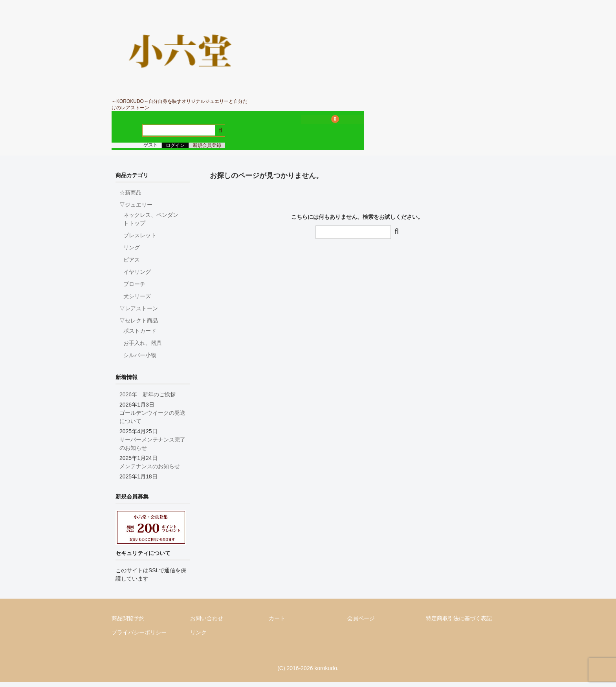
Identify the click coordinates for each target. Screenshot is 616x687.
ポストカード (140, 335)
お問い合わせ (207, 623)
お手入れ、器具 (143, 348)
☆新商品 (130, 197)
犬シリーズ (137, 301)
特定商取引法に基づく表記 (459, 623)
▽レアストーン (139, 313)
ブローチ (134, 289)
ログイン (175, 150)
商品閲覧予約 (128, 623)
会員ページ (361, 623)
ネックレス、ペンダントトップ (151, 224)
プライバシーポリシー (139, 637)
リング (132, 252)
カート (277, 623)
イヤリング (137, 277)
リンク (198, 637)
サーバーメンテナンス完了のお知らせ (152, 448)
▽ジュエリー (136, 209)
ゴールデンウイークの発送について (152, 422)
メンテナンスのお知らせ (150, 471)
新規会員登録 (207, 150)
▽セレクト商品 (139, 325)
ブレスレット (140, 240)
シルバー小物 (140, 360)
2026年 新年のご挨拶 (148, 399)
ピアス (132, 264)
